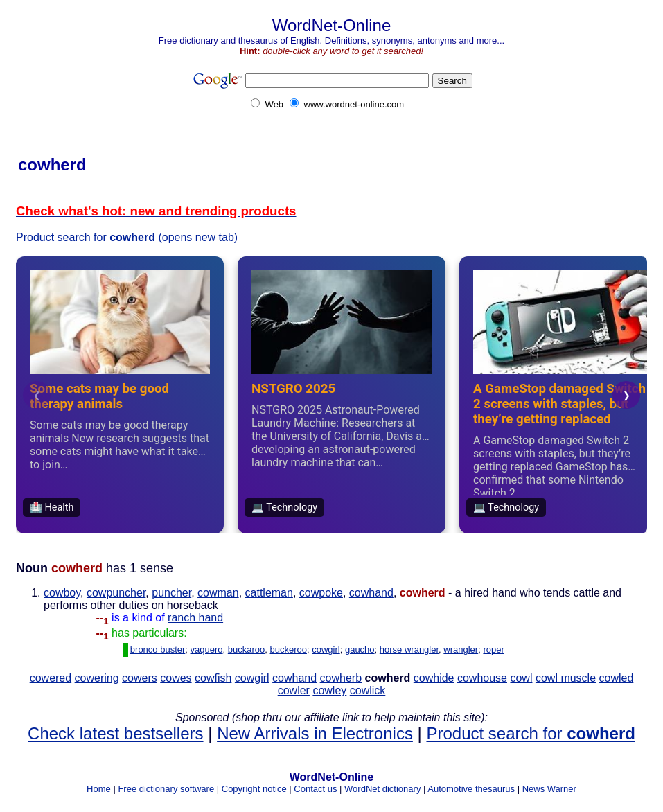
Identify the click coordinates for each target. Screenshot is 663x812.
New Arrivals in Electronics (315, 733)
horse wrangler (409, 650)
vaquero (207, 650)
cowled (617, 678)
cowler (294, 690)
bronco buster (158, 650)
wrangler (461, 650)
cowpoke (321, 593)
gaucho (360, 650)
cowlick (368, 690)
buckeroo (289, 650)
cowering (97, 678)
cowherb (341, 678)
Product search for (530, 733)
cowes (176, 678)
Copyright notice (254, 789)
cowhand (371, 593)
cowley (329, 690)
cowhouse (482, 678)
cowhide (434, 678)
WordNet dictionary (382, 789)
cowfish (213, 678)
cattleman (269, 593)
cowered (51, 678)
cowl (521, 678)
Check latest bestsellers (115, 733)
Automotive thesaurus (471, 789)
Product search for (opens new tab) (127, 237)
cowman (218, 593)
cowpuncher (116, 593)
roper (493, 650)
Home (99, 789)
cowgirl (326, 650)
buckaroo (246, 650)
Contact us (315, 789)
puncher (171, 593)
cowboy (62, 593)
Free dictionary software (166, 789)
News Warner (549, 789)
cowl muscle (566, 678)
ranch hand (195, 618)
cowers (140, 678)
